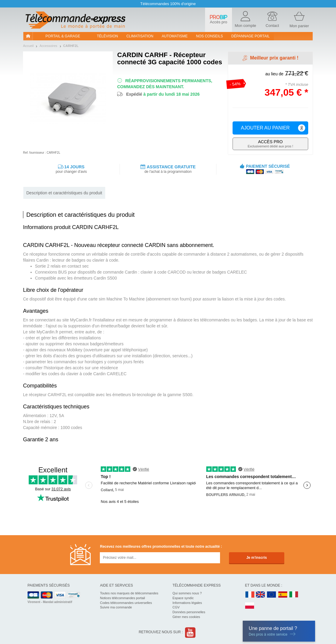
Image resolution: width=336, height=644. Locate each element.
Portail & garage (63, 36)
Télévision (107, 36)
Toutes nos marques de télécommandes (129, 593)
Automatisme (175, 36)
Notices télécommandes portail (123, 598)
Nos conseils (210, 36)
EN (272, 595)
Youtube (191, 632)
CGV (176, 607)
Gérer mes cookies (186, 617)
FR (250, 595)
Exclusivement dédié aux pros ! (270, 144)
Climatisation (140, 36)
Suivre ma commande (116, 607)
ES (283, 595)
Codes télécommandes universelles (126, 603)
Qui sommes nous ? (187, 593)
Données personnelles (189, 612)
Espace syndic (183, 598)
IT (294, 595)
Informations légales (187, 603)
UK (261, 595)
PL (250, 606)
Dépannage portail (251, 36)
